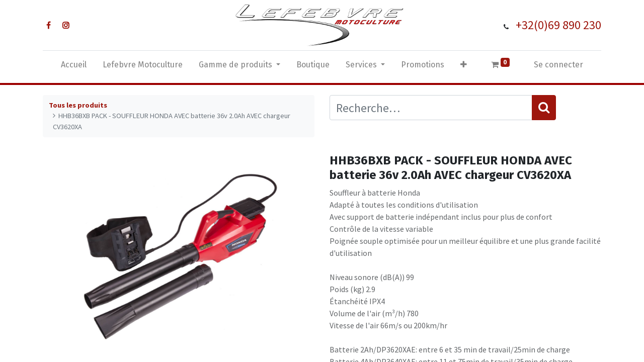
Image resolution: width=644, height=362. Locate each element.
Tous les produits (78, 105)
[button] (464, 67)
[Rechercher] (544, 108)
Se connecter (558, 65)
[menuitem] (74, 67)
